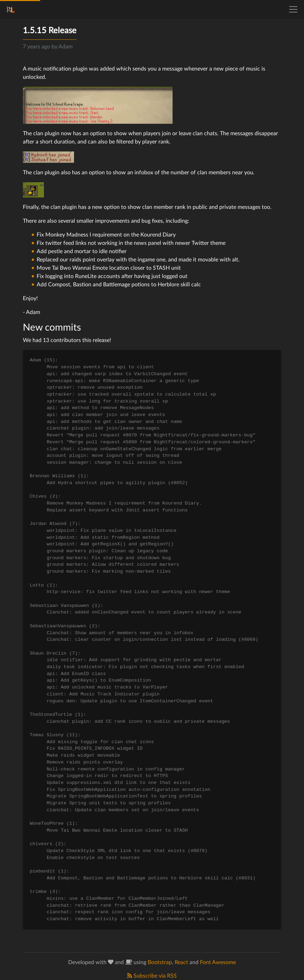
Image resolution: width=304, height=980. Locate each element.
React (181, 962)
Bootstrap (160, 962)
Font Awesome (218, 962)
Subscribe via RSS (152, 976)
